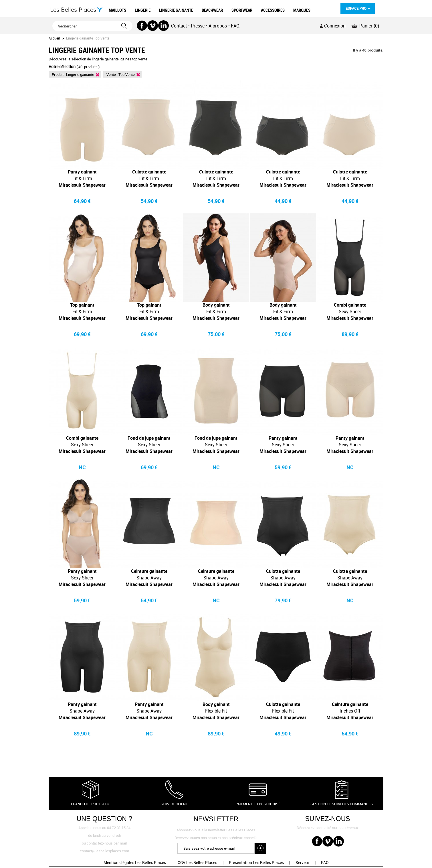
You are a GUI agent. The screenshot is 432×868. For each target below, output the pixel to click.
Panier (369, 26)
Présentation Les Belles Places (256, 862)
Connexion (335, 26)
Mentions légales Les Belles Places (135, 862)
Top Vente (127, 74)
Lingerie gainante (80, 74)
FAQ (235, 26)
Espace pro (356, 8)
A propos (218, 26)
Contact (179, 26)
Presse (198, 26)
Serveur (302, 862)
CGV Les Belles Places (197, 862)
